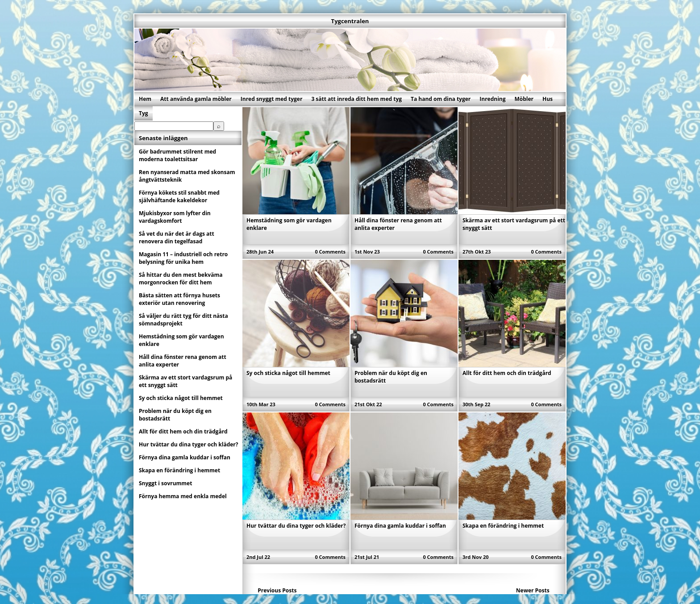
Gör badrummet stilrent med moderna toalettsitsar (177, 155)
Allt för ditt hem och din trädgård (507, 373)
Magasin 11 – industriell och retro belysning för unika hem (183, 258)
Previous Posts (277, 590)
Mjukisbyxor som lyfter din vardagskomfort (175, 217)
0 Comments (330, 252)
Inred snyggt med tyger (272, 99)
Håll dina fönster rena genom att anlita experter (183, 361)
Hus (548, 99)
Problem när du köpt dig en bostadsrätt (175, 415)
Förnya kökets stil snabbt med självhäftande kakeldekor (179, 196)
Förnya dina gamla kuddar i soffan (400, 526)
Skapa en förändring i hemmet (503, 526)
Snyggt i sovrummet (165, 483)
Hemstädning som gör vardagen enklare (181, 340)
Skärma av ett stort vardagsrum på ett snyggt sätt (185, 381)
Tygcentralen (350, 21)
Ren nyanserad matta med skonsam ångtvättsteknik (187, 176)
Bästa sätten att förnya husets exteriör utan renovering (179, 299)
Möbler (524, 99)
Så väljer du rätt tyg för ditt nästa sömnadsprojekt (183, 320)
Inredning (492, 99)
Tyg (144, 113)
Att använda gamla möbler (196, 99)
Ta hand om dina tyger (441, 99)
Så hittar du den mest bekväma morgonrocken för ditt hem (181, 279)
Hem (145, 99)
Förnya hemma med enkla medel (183, 496)
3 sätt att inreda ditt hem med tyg (356, 99)
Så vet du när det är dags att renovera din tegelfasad (177, 237)
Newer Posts (533, 590)
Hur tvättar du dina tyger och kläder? (296, 526)
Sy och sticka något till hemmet (288, 373)
